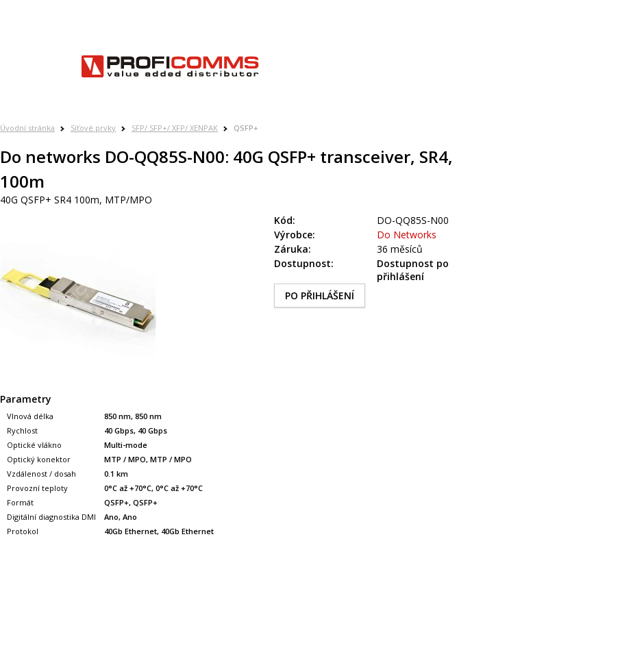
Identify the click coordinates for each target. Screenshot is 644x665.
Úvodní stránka (27, 128)
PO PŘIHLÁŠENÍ (320, 296)
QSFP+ (246, 128)
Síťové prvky (93, 128)
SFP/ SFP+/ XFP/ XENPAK (175, 128)
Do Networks (407, 235)
